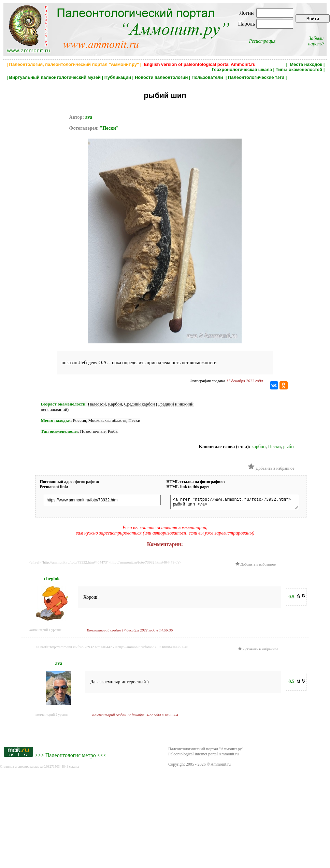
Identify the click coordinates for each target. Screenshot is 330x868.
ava (89, 117)
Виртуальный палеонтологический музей (55, 77)
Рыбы (113, 431)
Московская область (107, 420)
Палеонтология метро (71, 757)
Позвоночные (93, 431)
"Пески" (109, 128)
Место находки (55, 420)
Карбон (115, 404)
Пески (134, 420)
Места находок (306, 64)
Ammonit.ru (221, 766)
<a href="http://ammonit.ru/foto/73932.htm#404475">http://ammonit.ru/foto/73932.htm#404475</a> (112, 649)
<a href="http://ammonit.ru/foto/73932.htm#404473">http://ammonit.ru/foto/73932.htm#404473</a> (105, 564)
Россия (80, 420)
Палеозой (97, 404)
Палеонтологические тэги (256, 77)
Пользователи (208, 77)
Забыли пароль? (316, 41)
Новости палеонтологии (161, 77)
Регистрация (262, 41)
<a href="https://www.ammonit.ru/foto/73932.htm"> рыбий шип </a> (241, 503)
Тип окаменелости (59, 431)
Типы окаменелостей (299, 69)
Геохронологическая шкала (242, 69)
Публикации (118, 77)
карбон (259, 447)
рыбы (289, 447)
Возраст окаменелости (63, 404)
